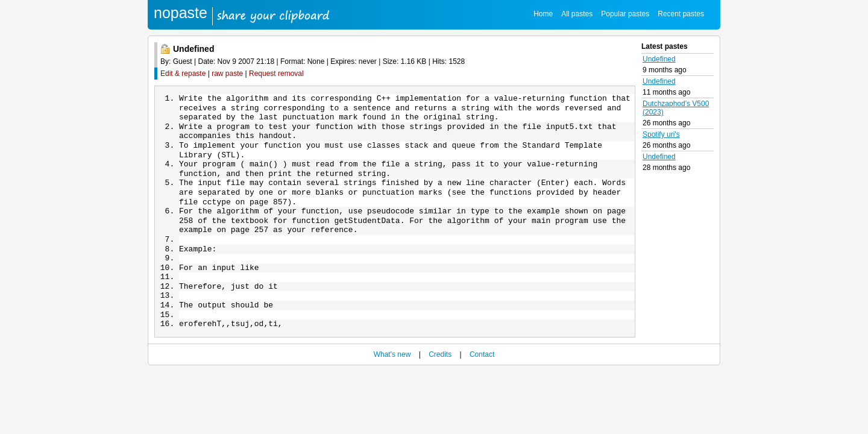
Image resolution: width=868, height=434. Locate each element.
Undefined (659, 59)
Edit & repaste (183, 74)
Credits (440, 374)
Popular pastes (625, 14)
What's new (392, 374)
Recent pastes (681, 14)
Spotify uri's (661, 134)
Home (543, 14)
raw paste (227, 74)
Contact (482, 374)
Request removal (276, 74)
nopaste (181, 13)
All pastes (577, 14)
